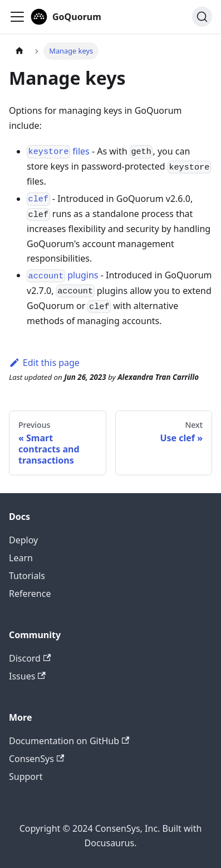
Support (26, 777)
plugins (63, 275)
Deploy (23, 540)
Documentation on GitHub (69, 741)
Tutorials (27, 576)
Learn (21, 558)
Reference (30, 594)
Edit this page (44, 363)
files (58, 151)
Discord (30, 658)
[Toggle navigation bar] (17, 17)
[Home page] (19, 51)
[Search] (202, 17)
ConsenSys (36, 759)
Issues (27, 676)
